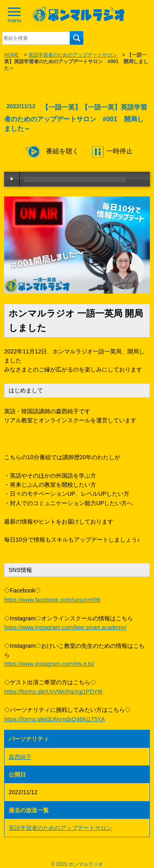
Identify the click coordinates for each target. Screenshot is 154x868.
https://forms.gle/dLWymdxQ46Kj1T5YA (54, 719)
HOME (11, 55)
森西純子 (20, 757)
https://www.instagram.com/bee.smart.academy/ (65, 627)
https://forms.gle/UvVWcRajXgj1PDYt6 (53, 692)
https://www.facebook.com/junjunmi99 (52, 600)
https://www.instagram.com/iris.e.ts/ (49, 664)
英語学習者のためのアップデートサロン (73, 55)
